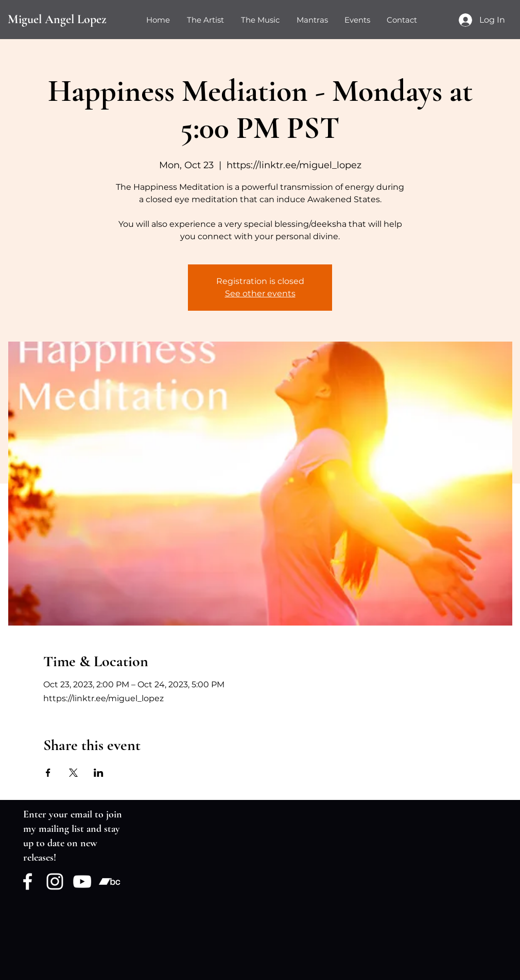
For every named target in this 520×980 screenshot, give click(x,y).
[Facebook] (28, 881)
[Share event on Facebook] (48, 773)
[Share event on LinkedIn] (99, 773)
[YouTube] (82, 881)
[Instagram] (55, 881)
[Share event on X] (73, 773)
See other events (260, 293)
